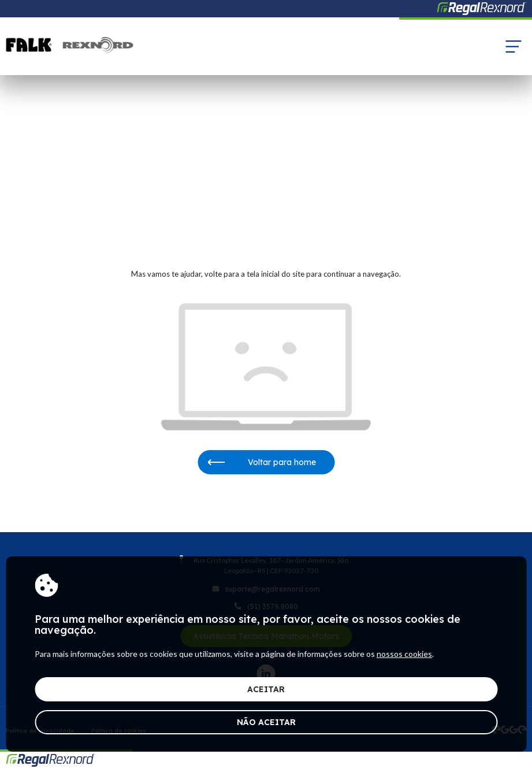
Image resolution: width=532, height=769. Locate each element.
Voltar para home (262, 462)
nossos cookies (404, 654)
